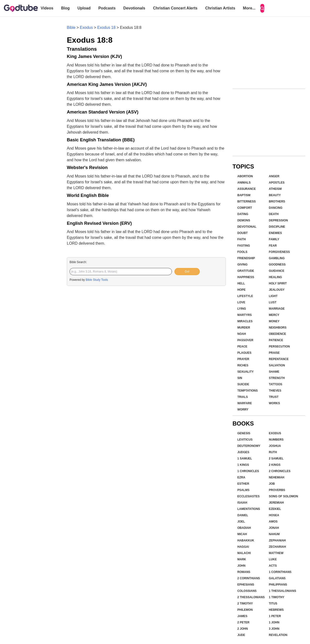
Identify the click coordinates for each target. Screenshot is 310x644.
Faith (242, 239)
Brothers (277, 201)
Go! (187, 272)
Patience (276, 340)
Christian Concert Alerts (175, 8)
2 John (243, 629)
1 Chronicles (248, 471)
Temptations (248, 391)
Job (272, 484)
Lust (273, 302)
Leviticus (245, 440)
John (241, 566)
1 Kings (243, 465)
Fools (242, 252)
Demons (244, 220)
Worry (243, 410)
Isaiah (242, 503)
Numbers (276, 440)
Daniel (243, 515)
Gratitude (246, 271)
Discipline (277, 227)
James (242, 616)
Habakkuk (246, 540)
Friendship (246, 258)
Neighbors (278, 328)
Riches (243, 365)
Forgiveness (279, 252)
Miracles (245, 321)
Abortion (245, 176)
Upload (84, 8)
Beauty (275, 195)
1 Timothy (277, 597)
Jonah (274, 528)
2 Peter (243, 622)
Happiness (246, 277)
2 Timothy (245, 604)
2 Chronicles (280, 471)
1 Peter (275, 616)
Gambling (277, 258)
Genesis (244, 433)
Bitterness (247, 201)
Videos (47, 8)
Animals (244, 183)
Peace (242, 346)
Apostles (277, 183)
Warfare (245, 403)
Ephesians (246, 585)
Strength (277, 378)
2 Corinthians (249, 578)
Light (273, 296)
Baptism (244, 195)
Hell (241, 283)
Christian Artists (220, 8)
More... (249, 8)
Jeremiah (276, 503)
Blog (65, 8)
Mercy (274, 315)
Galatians (277, 578)
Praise (274, 353)
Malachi (244, 553)
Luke (273, 559)
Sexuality (245, 372)
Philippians (278, 585)
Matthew (276, 553)
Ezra (241, 477)
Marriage (277, 309)
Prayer (243, 359)
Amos (273, 522)
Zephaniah (277, 540)
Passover (245, 340)
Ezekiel (275, 509)
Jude (241, 635)
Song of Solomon (283, 496)
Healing (275, 277)
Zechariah (277, 547)
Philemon (245, 610)
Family (274, 239)
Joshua (275, 446)
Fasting (244, 246)
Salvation (277, 365)
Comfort (245, 208)
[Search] (262, 8)
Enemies (275, 233)
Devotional (247, 227)
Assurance (247, 189)
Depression (278, 220)
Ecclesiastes (248, 496)
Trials (243, 397)
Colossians (247, 591)
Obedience (277, 334)
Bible (71, 28)
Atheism (275, 189)
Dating (243, 214)
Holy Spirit (278, 283)
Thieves (275, 391)
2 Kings (275, 465)
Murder (244, 328)
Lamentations (249, 509)
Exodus (86, 28)
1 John (274, 622)
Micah (242, 534)
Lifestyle (245, 296)
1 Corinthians (280, 572)
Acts (273, 566)
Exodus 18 (106, 28)
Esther (243, 484)
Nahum (274, 534)
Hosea (274, 515)
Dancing (276, 208)
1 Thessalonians (283, 591)
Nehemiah (277, 477)
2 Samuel (276, 459)
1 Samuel (245, 459)
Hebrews (276, 610)
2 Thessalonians (251, 597)
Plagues (244, 353)
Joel (241, 522)
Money (274, 321)
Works (274, 403)
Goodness (277, 265)
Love (241, 302)
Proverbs (277, 490)
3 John (274, 629)
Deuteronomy (249, 446)
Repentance (279, 359)
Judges (243, 452)
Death (274, 214)
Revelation (278, 635)
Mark (242, 559)
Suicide (243, 384)
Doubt (243, 233)
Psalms (243, 490)
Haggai (243, 547)
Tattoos (275, 384)
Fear (273, 246)
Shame (274, 372)
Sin (240, 378)
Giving (242, 265)
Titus (273, 604)
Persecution (279, 346)
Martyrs (244, 315)
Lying (242, 309)
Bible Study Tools (97, 280)
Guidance (277, 271)
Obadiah (244, 528)
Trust (274, 397)
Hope (241, 290)
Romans (244, 572)
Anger (274, 176)
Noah (242, 334)
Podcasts (107, 8)
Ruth (273, 452)
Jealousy (277, 290)
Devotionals (134, 8)
